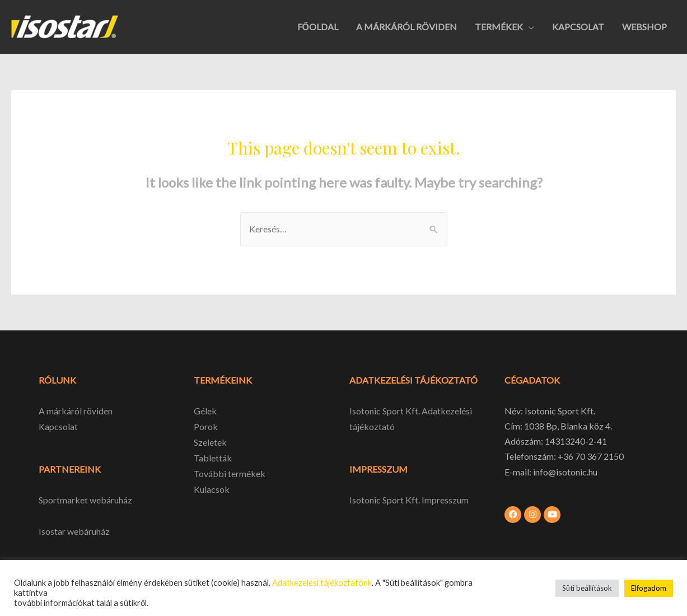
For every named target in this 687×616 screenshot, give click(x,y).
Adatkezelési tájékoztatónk (322, 583)
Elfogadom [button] (649, 588)
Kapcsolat (58, 426)
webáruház (88, 530)
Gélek (205, 411)
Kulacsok (212, 487)
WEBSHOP (644, 27)
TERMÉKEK (499, 27)
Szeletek (210, 441)
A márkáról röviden (76, 411)
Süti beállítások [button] (587, 588)
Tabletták (213, 457)
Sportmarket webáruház (85, 499)
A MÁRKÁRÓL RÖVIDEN (406, 27)
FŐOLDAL (318, 27)
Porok (206, 426)
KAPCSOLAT (578, 27)
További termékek (230, 472)
